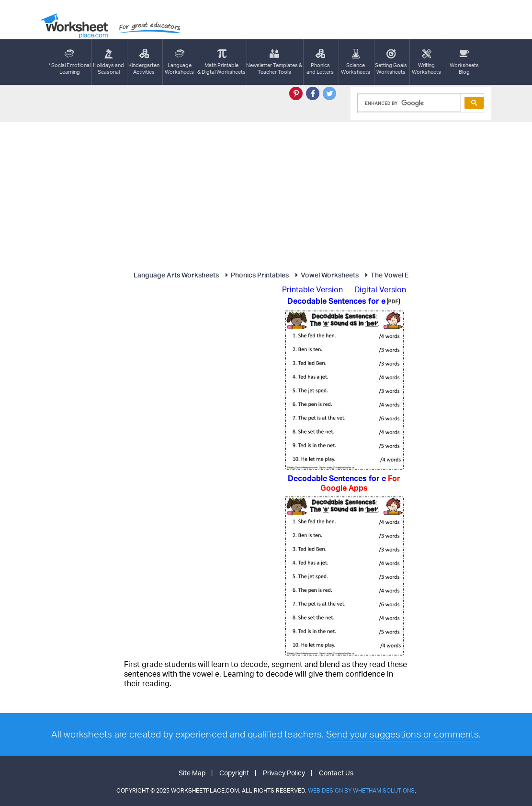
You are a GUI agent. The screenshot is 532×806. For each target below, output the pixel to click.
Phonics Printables (255, 275)
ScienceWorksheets (356, 62)
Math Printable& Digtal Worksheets (221, 62)
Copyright (234, 773)
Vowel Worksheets (325, 275)
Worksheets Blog (464, 62)
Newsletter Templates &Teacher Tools (274, 62)
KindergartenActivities (144, 62)
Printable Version (312, 289)
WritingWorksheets (426, 62)
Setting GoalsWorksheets (391, 62)
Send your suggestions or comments (402, 734)
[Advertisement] (266, 194)
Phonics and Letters (320, 62)
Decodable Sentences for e (344, 483)
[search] (408, 103)
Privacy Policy (284, 773)
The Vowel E (385, 275)
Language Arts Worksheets (176, 275)
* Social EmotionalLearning (69, 62)
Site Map (192, 773)
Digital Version (380, 289)
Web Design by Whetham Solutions (361, 790)
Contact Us (336, 773)
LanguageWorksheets (179, 62)
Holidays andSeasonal (108, 62)
